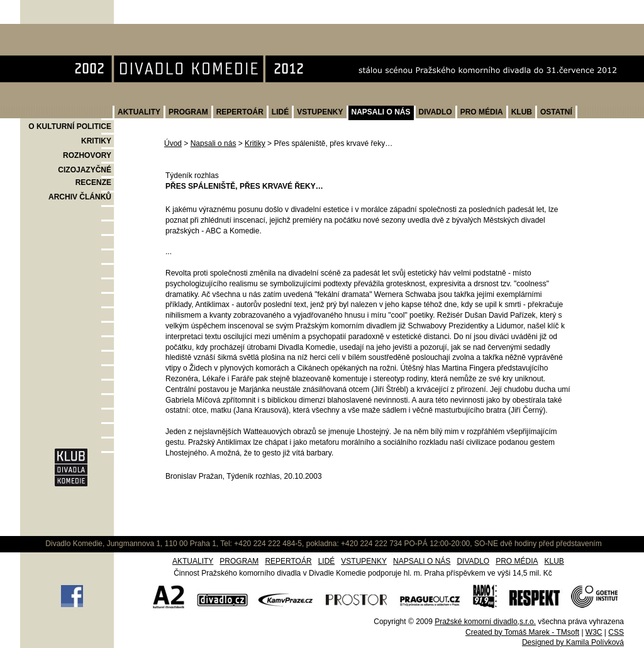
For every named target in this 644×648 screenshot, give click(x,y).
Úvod (173, 143)
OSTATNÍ (556, 112)
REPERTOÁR (240, 112)
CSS (616, 632)
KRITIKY (96, 141)
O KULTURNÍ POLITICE (70, 126)
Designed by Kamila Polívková (573, 642)
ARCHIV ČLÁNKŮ (80, 197)
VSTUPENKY (320, 112)
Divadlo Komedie (60, 31)
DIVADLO (436, 112)
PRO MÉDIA (482, 112)
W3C (594, 632)
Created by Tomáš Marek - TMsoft (522, 632)
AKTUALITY (139, 112)
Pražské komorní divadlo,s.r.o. (485, 622)
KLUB (522, 112)
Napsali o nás (214, 143)
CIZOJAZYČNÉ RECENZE (85, 176)
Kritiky (255, 143)
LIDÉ (280, 112)
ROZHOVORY (87, 155)
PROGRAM (188, 112)
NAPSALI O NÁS (381, 112)
